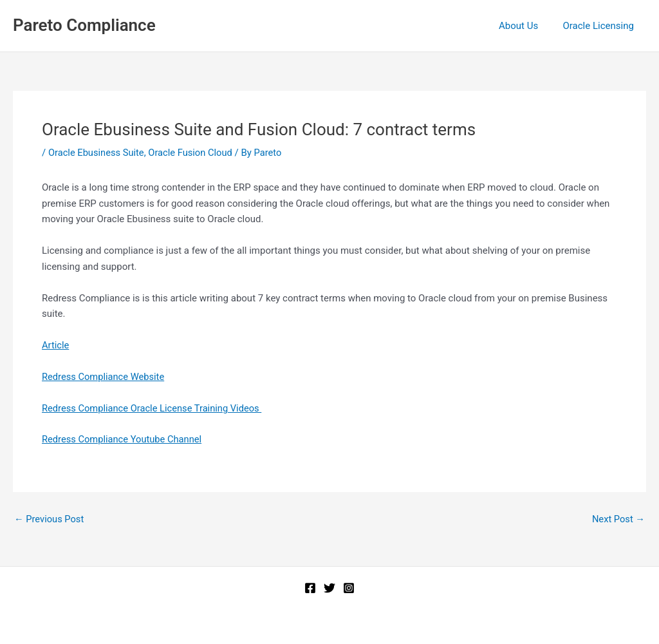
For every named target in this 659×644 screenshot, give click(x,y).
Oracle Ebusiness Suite (97, 153)
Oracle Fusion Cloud (193, 153)
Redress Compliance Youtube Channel (124, 439)
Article (56, 345)
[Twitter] (329, 588)
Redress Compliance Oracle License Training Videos (154, 408)
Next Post (618, 519)
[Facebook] (310, 588)
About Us (527, 26)
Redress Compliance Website (105, 377)
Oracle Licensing (601, 26)
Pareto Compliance (84, 25)
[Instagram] (349, 588)
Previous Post (50, 519)
